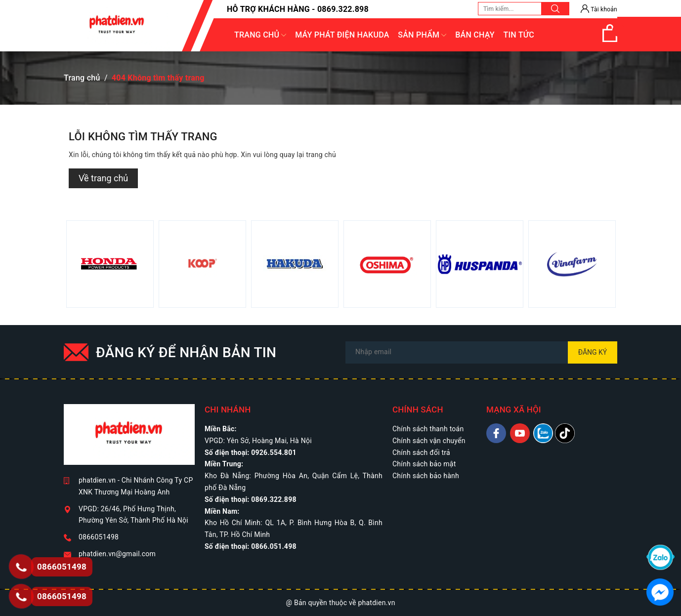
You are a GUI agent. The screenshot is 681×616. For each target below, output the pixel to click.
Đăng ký (593, 352)
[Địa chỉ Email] (481, 352)
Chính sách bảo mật (424, 464)
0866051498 (99, 537)
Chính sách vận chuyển (429, 441)
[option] (110, 264)
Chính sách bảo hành (426, 476)
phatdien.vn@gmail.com (117, 554)
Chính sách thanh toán (428, 429)
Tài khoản (599, 9)
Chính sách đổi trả (421, 452)
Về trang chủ (103, 178)
